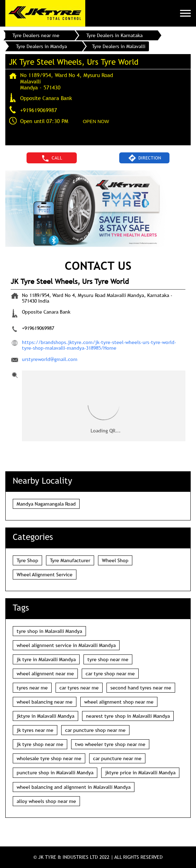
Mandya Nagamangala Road (46, 504)
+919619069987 (39, 110)
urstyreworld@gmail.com (50, 359)
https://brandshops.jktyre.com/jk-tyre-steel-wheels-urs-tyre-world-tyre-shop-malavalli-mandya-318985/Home (99, 345)
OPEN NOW (96, 121)
